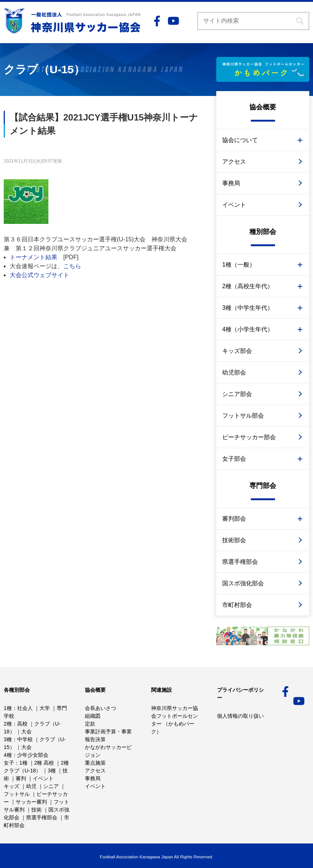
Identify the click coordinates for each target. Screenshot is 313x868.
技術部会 (234, 540)
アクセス (234, 162)
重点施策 (95, 763)
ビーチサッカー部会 (249, 437)
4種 (8, 755)
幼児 (31, 786)
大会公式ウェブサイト (39, 275)
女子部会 (234, 459)
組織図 (93, 716)
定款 (90, 724)
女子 (9, 763)
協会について (240, 140)
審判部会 (234, 519)
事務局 (231, 183)
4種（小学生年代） (248, 329)
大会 (26, 732)
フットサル (17, 794)
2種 (8, 724)
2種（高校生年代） (248, 286)
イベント (234, 205)
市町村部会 (237, 605)
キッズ (12, 786)
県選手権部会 (240, 562)
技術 (36, 810)
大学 (45, 708)
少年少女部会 (33, 755)
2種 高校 (44, 763)
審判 (21, 778)
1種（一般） (239, 265)
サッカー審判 (31, 802)
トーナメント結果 (33, 257)
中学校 (25, 739)
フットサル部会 (243, 416)
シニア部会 (237, 394)
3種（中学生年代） (248, 308)
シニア (51, 786)
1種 (8, 708)
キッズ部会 (237, 351)
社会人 (25, 708)
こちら (72, 266)
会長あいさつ (100, 708)
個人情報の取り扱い (240, 716)
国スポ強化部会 (243, 583)
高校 (22, 724)
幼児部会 (234, 372)
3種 (8, 739)
